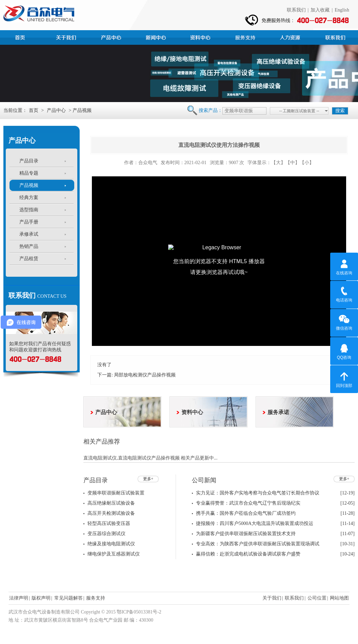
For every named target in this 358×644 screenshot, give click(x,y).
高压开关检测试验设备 (111, 513)
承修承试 (29, 234)
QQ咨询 (344, 351)
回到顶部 (344, 379)
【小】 (307, 163)
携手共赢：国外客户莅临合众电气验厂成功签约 (246, 513)
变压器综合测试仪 (106, 534)
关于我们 (272, 598)
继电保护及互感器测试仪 (114, 554)
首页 (22, 37)
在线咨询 (344, 266)
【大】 (278, 163)
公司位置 (317, 598)
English (342, 10)
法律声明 (19, 598)
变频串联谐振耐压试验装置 (116, 493)
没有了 (104, 365)
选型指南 (29, 210)
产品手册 (29, 222)
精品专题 (29, 173)
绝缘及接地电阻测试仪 (111, 544)
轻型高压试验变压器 (109, 523)
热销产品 (29, 246)
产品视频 (29, 185)
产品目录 (29, 161)
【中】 (293, 163)
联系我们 (296, 10)
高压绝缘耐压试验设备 (111, 503)
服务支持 (246, 37)
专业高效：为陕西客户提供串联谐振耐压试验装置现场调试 (258, 544)
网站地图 (339, 598)
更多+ (148, 479)
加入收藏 (320, 10)
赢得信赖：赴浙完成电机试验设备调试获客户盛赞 (248, 554)
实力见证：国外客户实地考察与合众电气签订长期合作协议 (258, 493)
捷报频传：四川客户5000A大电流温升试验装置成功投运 (255, 523)
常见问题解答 (68, 598)
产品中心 (112, 37)
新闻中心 (157, 37)
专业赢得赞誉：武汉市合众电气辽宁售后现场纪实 (248, 503)
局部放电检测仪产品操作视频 (145, 375)
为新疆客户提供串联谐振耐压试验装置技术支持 (246, 534)
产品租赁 (29, 259)
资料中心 (201, 37)
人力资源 (291, 37)
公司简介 (67, 37)
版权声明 (41, 598)
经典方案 (29, 198)
